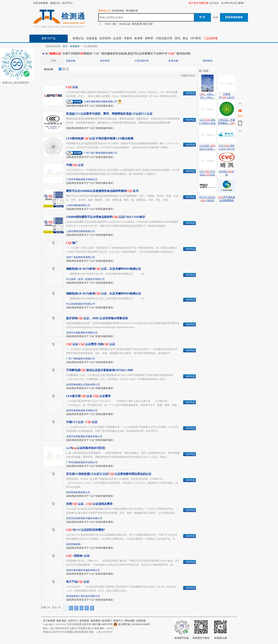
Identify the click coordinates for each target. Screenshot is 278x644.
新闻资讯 (208, 61)
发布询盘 (214, 3)
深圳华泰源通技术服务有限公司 (83, 570)
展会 (185, 38)
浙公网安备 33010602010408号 (134, 624)
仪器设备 (92, 38)
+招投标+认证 (78, 556)
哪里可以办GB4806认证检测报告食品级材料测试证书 (102, 191)
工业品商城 (211, 38)
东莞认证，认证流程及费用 (89, 504)
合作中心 (73, 621)
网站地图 (130, 621)
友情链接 (141, 621)
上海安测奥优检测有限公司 (81, 231)
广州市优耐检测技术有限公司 (82, 462)
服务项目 (61, 621)
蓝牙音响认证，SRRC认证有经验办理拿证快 (97, 318)
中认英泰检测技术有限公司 (81, 304)
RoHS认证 (125, 24)
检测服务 (75, 46)
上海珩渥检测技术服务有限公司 (101, 102)
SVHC (108, 24)
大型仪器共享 (164, 38)
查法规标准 (132, 11)
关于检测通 (49, 621)
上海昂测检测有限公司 (78, 205)
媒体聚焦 (96, 621)
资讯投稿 (84, 621)
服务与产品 (49, 38)
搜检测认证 (104, 11)
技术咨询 (105, 38)
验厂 (115, 24)
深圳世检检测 (73, 544)
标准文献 (173, 61)
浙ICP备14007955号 (103, 624)
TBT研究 (196, 38)
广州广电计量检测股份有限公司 (101, 153)
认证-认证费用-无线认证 (91, 344)
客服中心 (118, 621)
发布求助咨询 (234, 17)
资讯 (177, 38)
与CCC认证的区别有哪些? (86, 530)
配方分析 (148, 24)
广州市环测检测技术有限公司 (82, 179)
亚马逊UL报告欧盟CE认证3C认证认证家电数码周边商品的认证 (109, 474)
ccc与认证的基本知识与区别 (86, 448)
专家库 (128, 38)
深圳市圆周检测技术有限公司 (82, 410)
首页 (65, 46)
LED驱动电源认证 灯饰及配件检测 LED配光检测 (100, 138)
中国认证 (75, 165)
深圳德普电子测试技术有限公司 (83, 596)
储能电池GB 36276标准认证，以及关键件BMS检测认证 (104, 269)
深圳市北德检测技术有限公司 (82, 333)
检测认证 (78, 38)
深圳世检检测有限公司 (78, 492)
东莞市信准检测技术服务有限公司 (84, 436)
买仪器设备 (118, 11)
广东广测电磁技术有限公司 (81, 359)
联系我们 (107, 621)
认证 (72, 87)
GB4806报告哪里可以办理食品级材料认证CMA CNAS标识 (106, 217)
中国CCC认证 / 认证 (82, 422)
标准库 (139, 38)
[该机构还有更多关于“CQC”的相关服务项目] (90, 106)
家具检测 (137, 24)
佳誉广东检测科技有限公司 (81, 257)
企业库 (117, 38)
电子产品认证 (78, 582)
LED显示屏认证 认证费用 (88, 396)
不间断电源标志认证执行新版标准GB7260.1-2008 (100, 370)
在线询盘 (190, 93)
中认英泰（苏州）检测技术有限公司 (85, 279)
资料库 (149, 38)
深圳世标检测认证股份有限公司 (83, 385)
